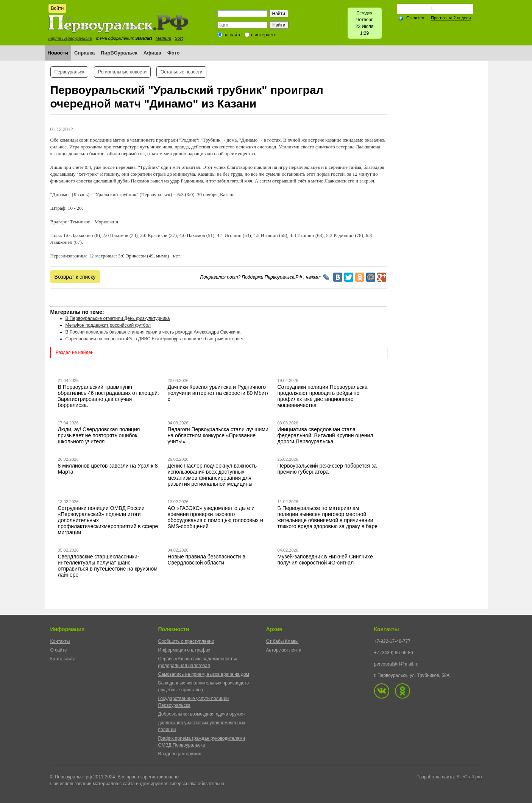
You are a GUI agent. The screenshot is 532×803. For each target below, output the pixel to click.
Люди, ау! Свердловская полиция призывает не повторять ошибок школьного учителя (99, 435)
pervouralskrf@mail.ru (396, 664)
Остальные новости (181, 72)
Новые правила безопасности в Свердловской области (207, 560)
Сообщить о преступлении (186, 641)
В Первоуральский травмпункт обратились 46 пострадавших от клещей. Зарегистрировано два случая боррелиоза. (109, 396)
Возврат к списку (75, 277)
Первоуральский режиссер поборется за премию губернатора (327, 469)
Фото (174, 53)
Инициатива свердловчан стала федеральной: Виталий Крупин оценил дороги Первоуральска (325, 435)
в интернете (264, 35)
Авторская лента (284, 650)
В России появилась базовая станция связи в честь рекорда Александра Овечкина (153, 332)
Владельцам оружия (180, 754)
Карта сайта (63, 659)
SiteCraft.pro (469, 777)
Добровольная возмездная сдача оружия (202, 714)
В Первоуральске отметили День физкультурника (118, 318)
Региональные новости (122, 72)
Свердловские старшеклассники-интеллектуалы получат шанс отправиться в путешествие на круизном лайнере (108, 566)
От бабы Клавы (282, 641)
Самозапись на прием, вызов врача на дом (204, 674)
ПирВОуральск (119, 53)
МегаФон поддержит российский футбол (108, 325)
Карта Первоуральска (70, 38)
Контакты (60, 641)
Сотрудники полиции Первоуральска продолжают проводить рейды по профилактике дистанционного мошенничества (323, 396)
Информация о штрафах (184, 650)
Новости (58, 53)
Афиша (152, 53)
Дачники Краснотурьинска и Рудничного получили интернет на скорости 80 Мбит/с (218, 393)
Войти (58, 8)
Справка (84, 53)
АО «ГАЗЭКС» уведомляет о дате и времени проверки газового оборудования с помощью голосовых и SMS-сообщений (215, 517)
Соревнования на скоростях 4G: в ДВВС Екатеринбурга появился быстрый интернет (155, 339)
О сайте (59, 650)
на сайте (232, 35)
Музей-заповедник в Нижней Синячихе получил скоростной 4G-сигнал (325, 560)
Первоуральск (69, 72)
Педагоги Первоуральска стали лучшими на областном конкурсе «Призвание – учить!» (218, 435)
